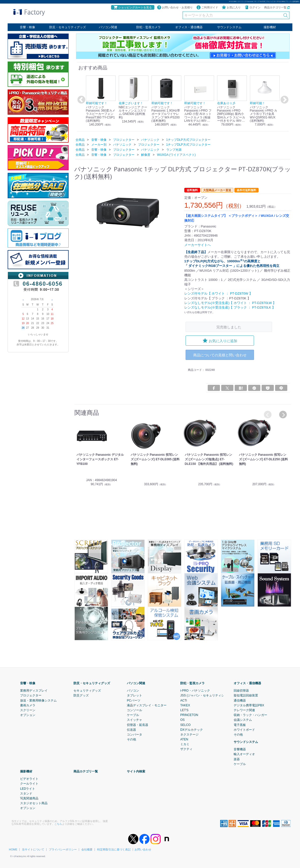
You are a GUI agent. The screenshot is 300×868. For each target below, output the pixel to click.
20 (27, 323)
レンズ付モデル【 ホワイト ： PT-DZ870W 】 (218, 293)
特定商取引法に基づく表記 (114, 849)
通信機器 (240, 701)
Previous (81, 100)
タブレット (134, 695)
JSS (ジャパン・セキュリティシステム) (207, 695)
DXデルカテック (192, 730)
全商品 (80, 140)
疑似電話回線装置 (246, 695)
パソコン (133, 691)
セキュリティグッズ (87, 691)
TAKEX (185, 705)
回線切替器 (241, 691)
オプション (28, 715)
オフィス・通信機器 (189, 27)
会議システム (243, 720)
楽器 (237, 759)
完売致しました (229, 327)
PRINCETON (189, 715)
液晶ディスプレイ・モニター (147, 705)
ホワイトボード (244, 730)
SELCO (185, 725)
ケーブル (133, 715)
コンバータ (134, 735)
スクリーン (28, 710)
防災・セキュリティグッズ (68, 27)
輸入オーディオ (244, 754)
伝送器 (131, 730)
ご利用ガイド (207, 7)
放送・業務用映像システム (38, 701)
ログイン (252, 7)
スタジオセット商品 (34, 803)
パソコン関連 (108, 27)
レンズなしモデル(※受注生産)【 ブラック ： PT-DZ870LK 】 (230, 307)
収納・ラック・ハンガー (250, 715)
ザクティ (186, 749)
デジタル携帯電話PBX (249, 705)
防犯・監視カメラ (148, 27)
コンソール (134, 710)
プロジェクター (31, 695)
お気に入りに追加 (220, 340)
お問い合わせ (143, 849)
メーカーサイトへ (198, 245)
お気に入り (231, 7)
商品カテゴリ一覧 (277, 7)
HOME (13, 849)
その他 (131, 739)
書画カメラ (28, 705)
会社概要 (87, 849)
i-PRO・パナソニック (195, 691)
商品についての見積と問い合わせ (220, 355)
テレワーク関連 (244, 710)
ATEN (184, 739)
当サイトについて (33, 849)
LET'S (184, 710)
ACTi (184, 701)
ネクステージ (189, 735)
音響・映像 (27, 27)
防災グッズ (81, 695)
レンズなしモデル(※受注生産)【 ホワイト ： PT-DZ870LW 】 (230, 303)
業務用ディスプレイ (34, 691)
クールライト (29, 784)
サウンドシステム (229, 27)
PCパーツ (134, 701)
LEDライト (28, 789)
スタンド (26, 794)
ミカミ (185, 744)
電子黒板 (240, 725)
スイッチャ (134, 720)
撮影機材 (270, 27)
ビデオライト (29, 779)
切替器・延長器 (138, 725)
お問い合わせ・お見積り (175, 7)
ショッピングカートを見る (132, 7)
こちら (58, 824)
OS (182, 720)
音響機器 (240, 749)
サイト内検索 (136, 771)
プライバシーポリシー (63, 849)
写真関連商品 (29, 798)
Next (284, 100)
